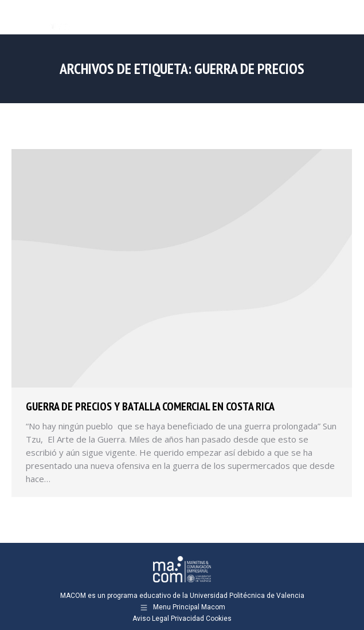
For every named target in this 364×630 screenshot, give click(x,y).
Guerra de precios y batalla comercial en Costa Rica (150, 406)
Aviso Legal (151, 619)
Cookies (219, 619)
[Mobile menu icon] (346, 17)
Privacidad (187, 619)
